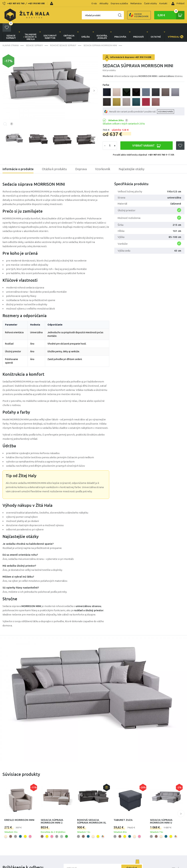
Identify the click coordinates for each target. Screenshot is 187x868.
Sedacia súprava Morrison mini (100, 37)
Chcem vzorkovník (127, 15)
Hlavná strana (11, 37)
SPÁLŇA (86, 28)
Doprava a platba (119, 3)
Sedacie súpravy (11, 28)
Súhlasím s (86, 867)
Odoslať (132, 860)
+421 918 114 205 (143, 49)
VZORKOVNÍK (166, 103)
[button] (94, 82)
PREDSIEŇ (138, 28)
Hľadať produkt (81, 15)
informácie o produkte (18, 161)
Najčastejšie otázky (132, 161)
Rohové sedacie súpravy (63, 37)
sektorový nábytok (50, 28)
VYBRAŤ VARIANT (147, 137)
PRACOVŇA (120, 28)
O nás (94, 3)
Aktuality (104, 3)
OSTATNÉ (156, 28)
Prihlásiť (178, 4)
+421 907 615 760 (16, 3)
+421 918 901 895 (36, 3)
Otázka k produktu (54, 161)
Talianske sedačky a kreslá (30, 28)
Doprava (81, 161)
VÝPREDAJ (176, 28)
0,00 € (171, 15)
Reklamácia (136, 3)
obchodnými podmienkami (92, 867)
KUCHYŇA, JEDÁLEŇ (102, 28)
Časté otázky (150, 3)
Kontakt (163, 3)
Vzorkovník (103, 161)
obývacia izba (69, 28)
